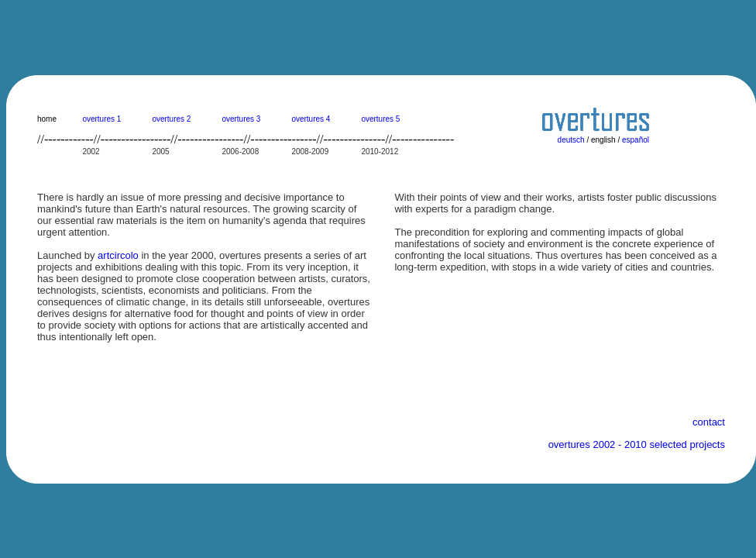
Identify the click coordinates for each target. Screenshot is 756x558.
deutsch (571, 140)
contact (709, 422)
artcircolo (118, 255)
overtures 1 (101, 119)
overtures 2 (171, 119)
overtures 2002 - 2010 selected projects (637, 444)
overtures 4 (311, 119)
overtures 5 (380, 119)
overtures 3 (241, 119)
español (636, 140)
